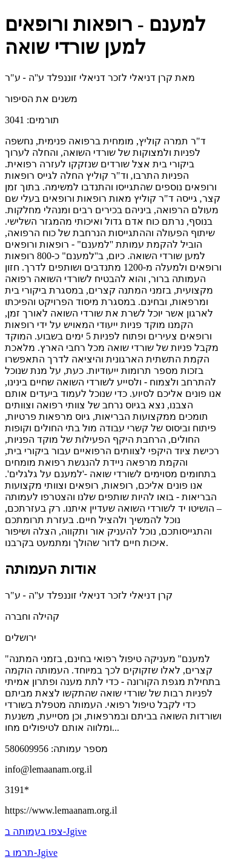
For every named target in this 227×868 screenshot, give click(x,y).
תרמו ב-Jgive (31, 853)
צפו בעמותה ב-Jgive (46, 831)
